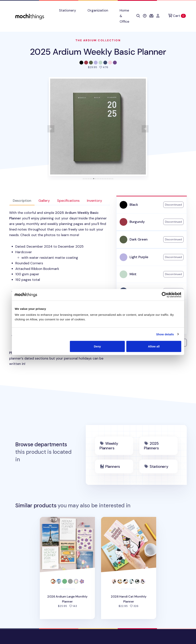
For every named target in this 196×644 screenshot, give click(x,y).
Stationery (159, 466)
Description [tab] (22, 201)
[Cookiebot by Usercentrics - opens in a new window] (165, 295)
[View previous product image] (51, 129)
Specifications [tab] (68, 201)
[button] (138, 16)
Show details (165, 334)
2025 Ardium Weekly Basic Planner (98, 52)
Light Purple (139, 257)
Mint (133, 274)
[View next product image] (145, 129)
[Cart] (177, 16)
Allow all (154, 346)
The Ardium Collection (98, 40)
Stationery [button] (67, 10)
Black (134, 205)
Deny (98, 346)
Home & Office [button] (124, 16)
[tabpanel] (60, 288)
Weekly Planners (109, 446)
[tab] (83, 179)
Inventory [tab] (94, 201)
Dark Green (139, 239)
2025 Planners (151, 446)
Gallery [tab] (44, 201)
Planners (113, 466)
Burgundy (137, 222)
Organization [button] (98, 10)
